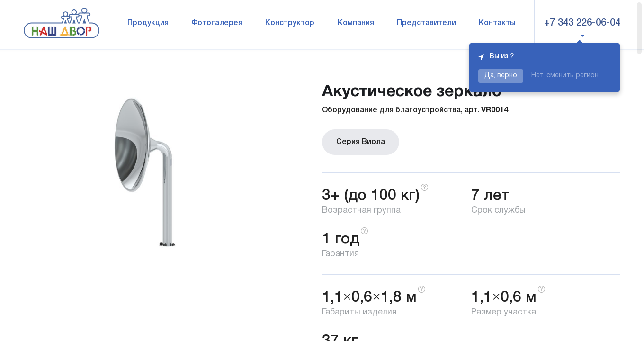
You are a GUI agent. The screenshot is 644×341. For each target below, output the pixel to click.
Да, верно (501, 76)
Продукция (148, 23)
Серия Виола (361, 142)
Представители (426, 23)
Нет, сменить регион (565, 76)
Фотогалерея (217, 23)
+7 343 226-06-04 (582, 23)
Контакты (497, 23)
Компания (356, 23)
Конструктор (290, 23)
